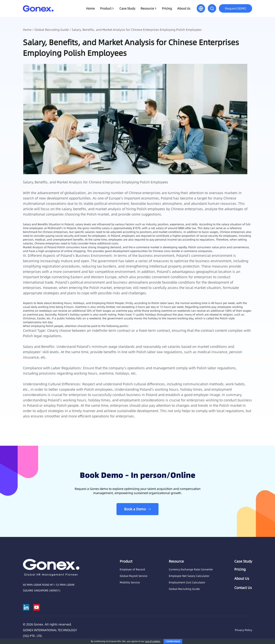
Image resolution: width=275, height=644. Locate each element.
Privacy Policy (243, 630)
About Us (184, 8)
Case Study (127, 8)
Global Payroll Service (134, 576)
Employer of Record (132, 569)
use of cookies (153, 641)
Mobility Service (130, 582)
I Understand (173, 641)
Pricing (167, 8)
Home (90, 8)
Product (106, 8)
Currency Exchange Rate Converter (191, 569)
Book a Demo (135, 509)
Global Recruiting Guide (52, 30)
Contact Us (243, 588)
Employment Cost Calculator (187, 582)
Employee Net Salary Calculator (189, 576)
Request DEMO (235, 8)
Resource (147, 8)
